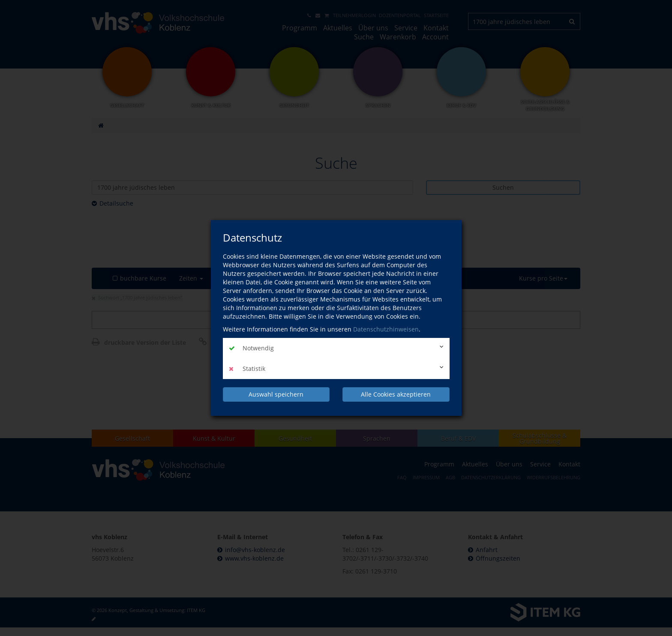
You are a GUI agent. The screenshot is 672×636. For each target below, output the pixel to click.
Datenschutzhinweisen (386, 329)
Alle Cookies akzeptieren (396, 394)
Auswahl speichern (276, 394)
